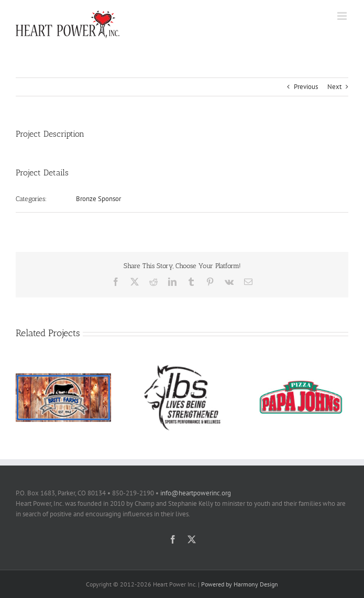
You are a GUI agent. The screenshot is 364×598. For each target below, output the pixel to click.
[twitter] (192, 539)
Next (334, 87)
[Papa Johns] (301, 365)
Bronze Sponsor (98, 199)
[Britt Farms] (63, 365)
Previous (306, 87)
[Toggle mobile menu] (343, 16)
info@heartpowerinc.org (196, 493)
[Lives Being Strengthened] (182, 365)
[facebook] (173, 539)
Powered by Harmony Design (240, 584)
